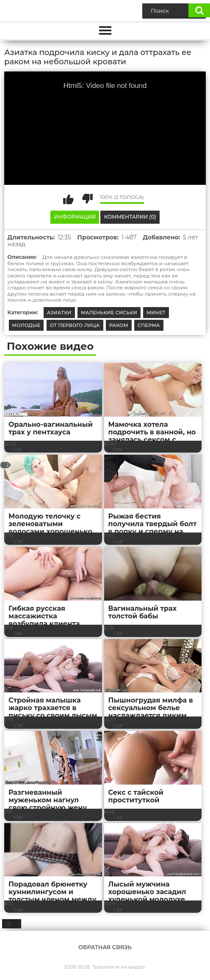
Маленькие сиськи (109, 313)
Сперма (149, 325)
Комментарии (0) (130, 217)
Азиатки (59, 313)
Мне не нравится (87, 199)
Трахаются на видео (118, 967)
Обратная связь (105, 947)
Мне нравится (68, 199)
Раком (119, 325)
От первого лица (75, 325)
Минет (156, 313)
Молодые (26, 325)
